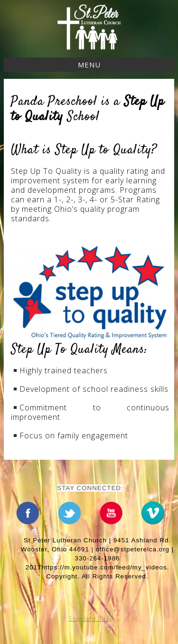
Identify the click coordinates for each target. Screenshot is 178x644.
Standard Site (89, 619)
